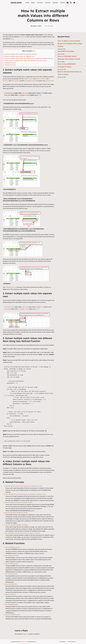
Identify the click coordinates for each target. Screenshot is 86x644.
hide (34, 51)
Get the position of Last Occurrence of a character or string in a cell (26, 494)
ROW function (15, 81)
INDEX (12, 93)
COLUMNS (28, 95)
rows (12, 39)
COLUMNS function (30, 81)
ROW (43, 93)
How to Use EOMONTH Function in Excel (67, 65)
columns (22, 37)
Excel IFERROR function (13, 547)
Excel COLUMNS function (13, 615)
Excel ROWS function (12, 605)
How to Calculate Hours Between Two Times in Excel (69, 58)
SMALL (24, 93)
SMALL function (41, 79)
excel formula (50, 81)
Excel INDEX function (12, 564)
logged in (25, 634)
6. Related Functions (10, 65)
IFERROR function (11, 287)
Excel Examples (49, 26)
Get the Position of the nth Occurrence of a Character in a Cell (24, 486)
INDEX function (29, 79)
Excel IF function (11, 594)
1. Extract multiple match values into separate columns (20, 54)
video (11, 468)
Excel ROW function (11, 574)
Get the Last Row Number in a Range (17, 525)
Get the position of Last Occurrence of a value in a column (23, 533)
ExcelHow (16, 3)
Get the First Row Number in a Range (17, 513)
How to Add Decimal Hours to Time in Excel (70, 73)
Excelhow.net (24, 642)
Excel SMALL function (12, 556)
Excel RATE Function (66, 51)
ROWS (27, 309)
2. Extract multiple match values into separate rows (19, 56)
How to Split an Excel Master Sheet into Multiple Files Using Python (70, 44)
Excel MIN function (11, 584)
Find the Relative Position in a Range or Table (19, 502)
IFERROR (7, 93)
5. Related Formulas (10, 63)
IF (27, 93)
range (45, 35)
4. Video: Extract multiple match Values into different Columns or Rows (25, 61)
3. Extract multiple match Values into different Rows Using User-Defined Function (28, 58)
